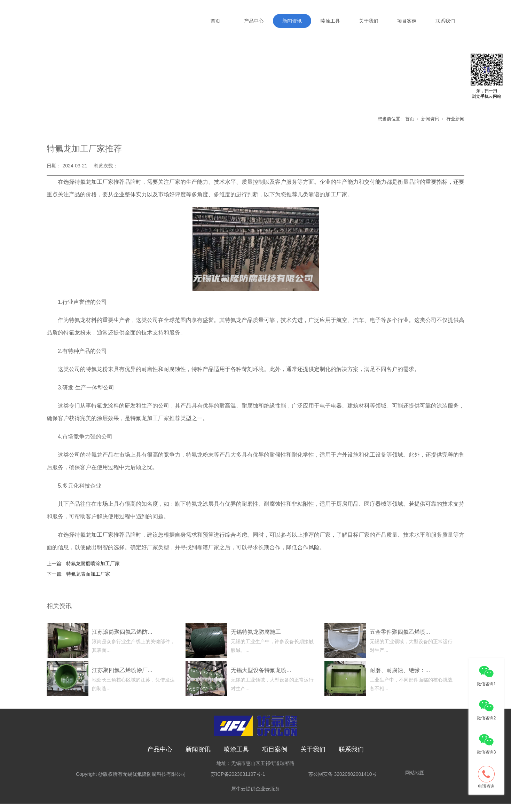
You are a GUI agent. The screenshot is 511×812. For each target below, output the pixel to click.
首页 (215, 21)
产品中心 (254, 21)
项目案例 (407, 21)
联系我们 (445, 21)
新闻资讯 (292, 21)
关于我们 (369, 21)
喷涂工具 (330, 21)
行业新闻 (455, 127)
